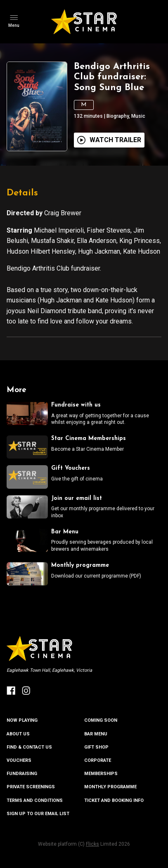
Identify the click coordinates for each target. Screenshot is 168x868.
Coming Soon (101, 720)
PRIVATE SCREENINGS (31, 787)
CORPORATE (98, 760)
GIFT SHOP (96, 747)
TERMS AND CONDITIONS (35, 800)
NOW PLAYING (22, 720)
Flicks (92, 844)
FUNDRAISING (22, 774)
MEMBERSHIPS (101, 774)
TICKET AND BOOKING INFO (114, 800)
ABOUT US (18, 734)
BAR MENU (96, 734)
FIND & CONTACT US (29, 747)
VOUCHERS (19, 760)
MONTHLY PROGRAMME (110, 787)
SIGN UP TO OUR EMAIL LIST (38, 814)
